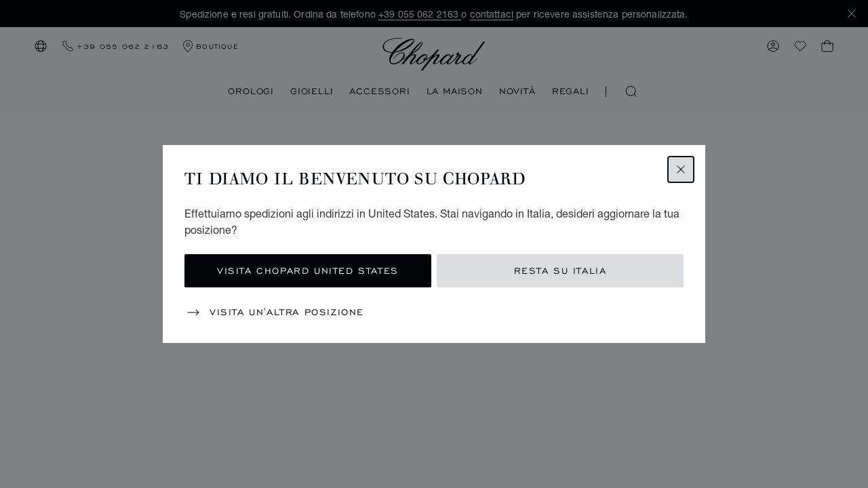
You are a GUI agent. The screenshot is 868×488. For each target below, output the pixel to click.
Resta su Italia (560, 271)
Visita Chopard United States (308, 271)
